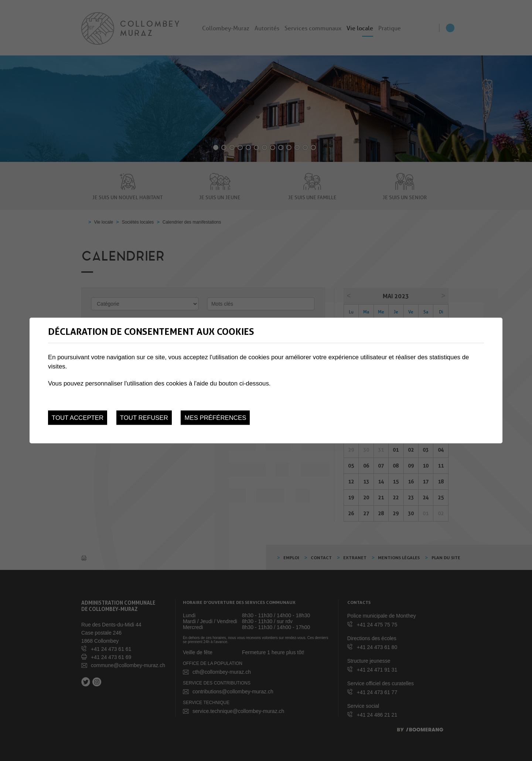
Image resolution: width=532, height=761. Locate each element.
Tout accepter (78, 418)
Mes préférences (215, 418)
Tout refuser (144, 418)
